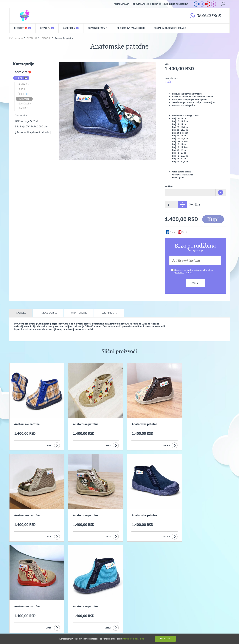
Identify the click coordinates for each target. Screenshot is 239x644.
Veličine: (169, 186)
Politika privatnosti (82, 608)
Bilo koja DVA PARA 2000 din (131, 28)
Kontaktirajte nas (141, 4)
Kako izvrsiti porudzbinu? (176, 4)
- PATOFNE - (24, 99)
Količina (195, 205)
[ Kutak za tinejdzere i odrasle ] (171, 28)
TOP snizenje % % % (98, 28)
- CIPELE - (23, 89)
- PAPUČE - (24, 108)
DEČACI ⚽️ (47, 28)
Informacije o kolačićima (133, 639)
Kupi (213, 219)
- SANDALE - (24, 104)
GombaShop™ (223, 628)
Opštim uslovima (195, 270)
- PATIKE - (23, 84)
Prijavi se (156, 4)
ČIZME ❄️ (23, 94)
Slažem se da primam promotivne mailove (121, 590)
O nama (17, 608)
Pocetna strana (121, 4)
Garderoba (71, 28)
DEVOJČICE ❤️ (22, 28)
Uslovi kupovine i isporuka (21, 614)
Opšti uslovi (48, 608)
